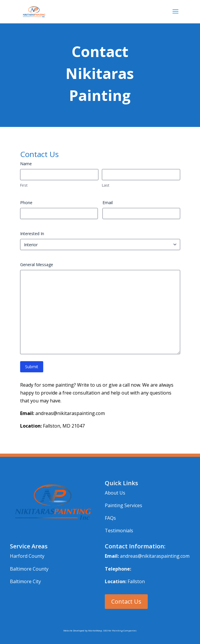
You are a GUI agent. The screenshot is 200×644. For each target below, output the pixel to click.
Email (108, 203)
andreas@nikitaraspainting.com (155, 556)
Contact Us (126, 601)
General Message (37, 265)
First (24, 185)
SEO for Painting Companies (120, 630)
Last (106, 185)
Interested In (32, 234)
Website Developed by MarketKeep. (83, 630)
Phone (26, 203)
